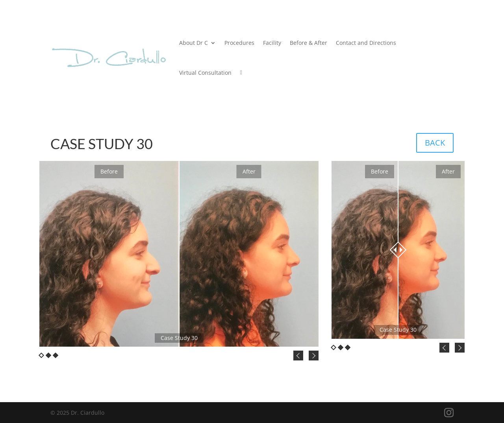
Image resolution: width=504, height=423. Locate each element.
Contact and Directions (366, 43)
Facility (272, 43)
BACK (435, 143)
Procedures (239, 43)
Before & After (309, 43)
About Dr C (194, 43)
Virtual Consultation (205, 73)
